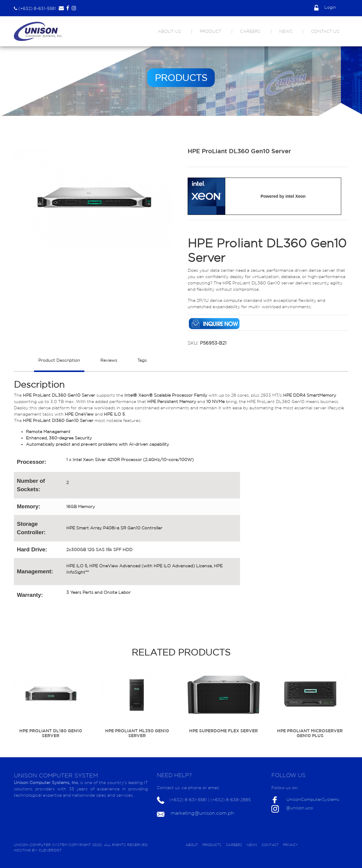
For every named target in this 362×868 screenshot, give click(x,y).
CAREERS (250, 31)
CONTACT (270, 845)
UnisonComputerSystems (313, 799)
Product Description (59, 360)
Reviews (109, 360)
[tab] (59, 364)
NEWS (286, 31)
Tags (142, 360)
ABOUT (192, 845)
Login (325, 7)
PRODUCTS (212, 845)
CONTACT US (325, 31)
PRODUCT (211, 31)
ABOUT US (169, 31)
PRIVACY (290, 845)
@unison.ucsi (300, 808)
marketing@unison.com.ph (202, 813)
